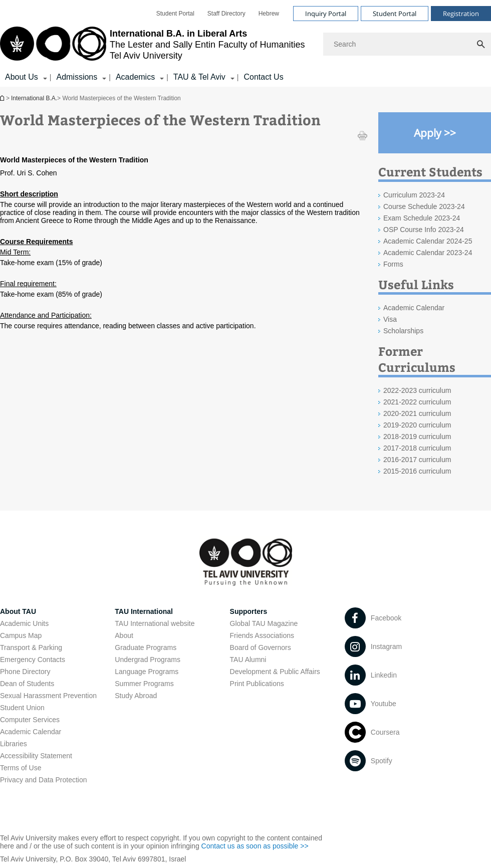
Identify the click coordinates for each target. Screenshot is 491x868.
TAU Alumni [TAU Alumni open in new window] (248, 660)
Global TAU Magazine (264, 623)
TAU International (144, 611)
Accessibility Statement (36, 756)
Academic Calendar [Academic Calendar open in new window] (414, 308)
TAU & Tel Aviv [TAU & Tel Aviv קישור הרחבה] (199, 77)
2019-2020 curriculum (417, 425)
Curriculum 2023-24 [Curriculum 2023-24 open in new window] (414, 195)
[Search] (407, 44)
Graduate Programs (146, 647)
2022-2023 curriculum (417, 390)
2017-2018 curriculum (417, 448)
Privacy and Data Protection (44, 780)
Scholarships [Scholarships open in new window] (403, 331)
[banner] (245, 43)
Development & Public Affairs (275, 672)
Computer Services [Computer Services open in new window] (30, 720)
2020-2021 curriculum (417, 413)
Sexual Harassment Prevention (48, 696)
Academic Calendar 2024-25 (428, 241)
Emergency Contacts (33, 660)
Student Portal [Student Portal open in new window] (175, 14)
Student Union (22, 708)
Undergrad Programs (148, 660)
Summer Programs (144, 684)
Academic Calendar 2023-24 (428, 253)
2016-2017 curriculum (417, 460)
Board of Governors (261, 647)
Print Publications (257, 684)
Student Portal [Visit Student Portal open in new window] (395, 14)
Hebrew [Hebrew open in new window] (269, 14)
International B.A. (3, 98)
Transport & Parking (31, 647)
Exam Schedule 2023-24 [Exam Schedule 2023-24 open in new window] (422, 218)
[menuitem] (175, 14)
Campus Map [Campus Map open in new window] (21, 635)
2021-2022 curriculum (417, 402)
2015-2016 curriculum (417, 471)
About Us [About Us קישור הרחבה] (22, 77)
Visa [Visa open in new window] (390, 319)
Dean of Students (27, 684)
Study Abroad (136, 696)
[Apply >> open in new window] (435, 133)
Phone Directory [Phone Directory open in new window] (25, 672)
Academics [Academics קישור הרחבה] (135, 77)
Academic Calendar (31, 732)
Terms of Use (21, 768)
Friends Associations (262, 635)
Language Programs (147, 672)
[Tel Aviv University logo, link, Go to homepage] (152, 44)
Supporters (249, 611)
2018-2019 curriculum (417, 437)
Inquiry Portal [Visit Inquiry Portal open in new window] (326, 14)
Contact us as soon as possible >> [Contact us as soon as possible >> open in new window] (255, 846)
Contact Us (263, 77)
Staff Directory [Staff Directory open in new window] (226, 14)
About (124, 635)
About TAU (18, 611)
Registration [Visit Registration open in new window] (461, 14)
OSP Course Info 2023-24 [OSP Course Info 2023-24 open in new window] (424, 230)
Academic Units (24, 623)
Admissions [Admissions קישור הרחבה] (77, 77)
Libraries (14, 744)
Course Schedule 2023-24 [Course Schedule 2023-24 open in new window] (424, 206)
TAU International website (155, 623)
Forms (393, 264)
